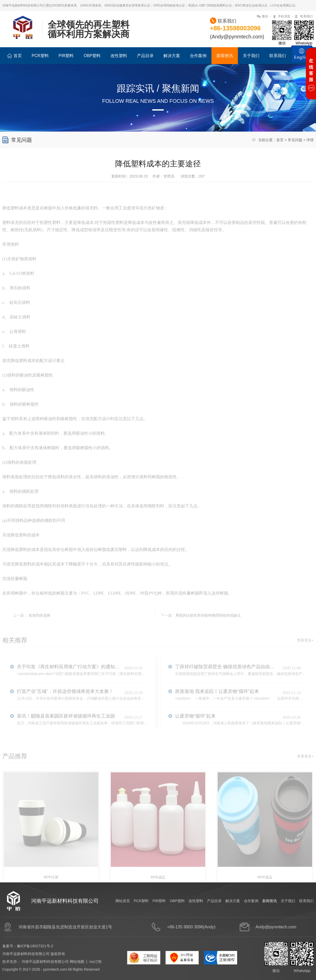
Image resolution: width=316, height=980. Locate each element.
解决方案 (172, 56)
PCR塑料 (40, 56)
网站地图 (77, 962)
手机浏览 (284, 16)
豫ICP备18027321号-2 (35, 946)
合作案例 (198, 56)
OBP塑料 (92, 56)
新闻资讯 (225, 56)
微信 (265, 16)
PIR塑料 (66, 56)
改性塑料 (119, 56)
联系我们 (306, 16)
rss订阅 (95, 962)
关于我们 (251, 56)
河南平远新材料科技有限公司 (45, 962)
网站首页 (123, 901)
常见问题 (295, 140)
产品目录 (145, 56)
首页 (15, 56)
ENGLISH (302, 57)
